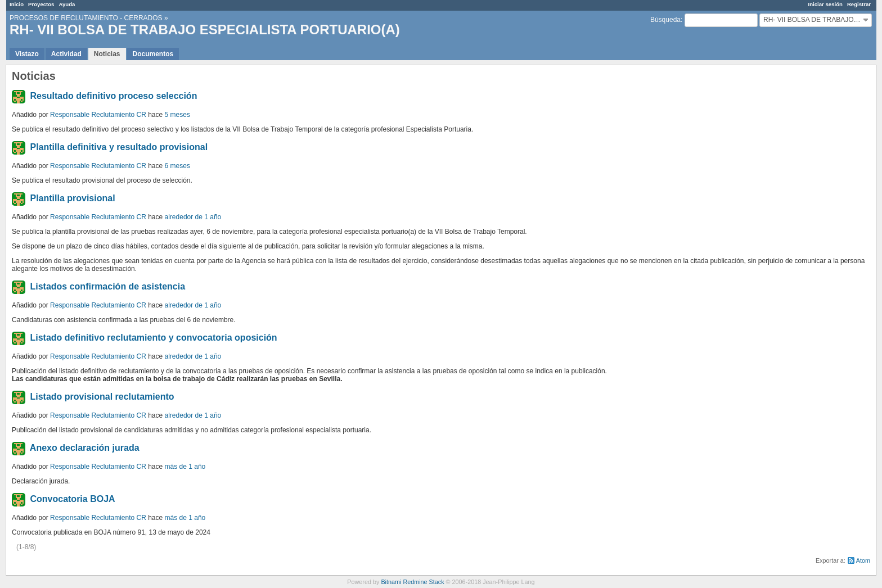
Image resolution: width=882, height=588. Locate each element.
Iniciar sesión (825, 4)
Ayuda (67, 4)
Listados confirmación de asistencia (107, 286)
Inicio (17, 4)
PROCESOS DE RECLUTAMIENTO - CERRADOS (86, 18)
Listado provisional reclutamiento (102, 397)
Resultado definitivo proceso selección (113, 96)
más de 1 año (185, 467)
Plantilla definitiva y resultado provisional (119, 147)
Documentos (153, 54)
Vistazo (27, 54)
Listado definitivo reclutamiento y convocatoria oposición (153, 338)
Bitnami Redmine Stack (412, 582)
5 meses (177, 115)
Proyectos (41, 4)
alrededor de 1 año (193, 217)
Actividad (66, 54)
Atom (863, 560)
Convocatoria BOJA (72, 499)
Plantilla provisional (72, 198)
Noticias (107, 54)
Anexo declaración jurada (85, 448)
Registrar (859, 4)
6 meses (177, 166)
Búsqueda (665, 20)
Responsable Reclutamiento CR (98, 115)
